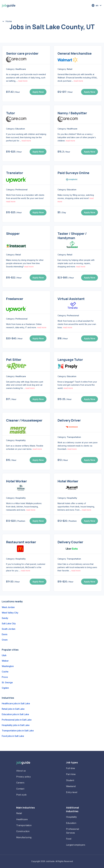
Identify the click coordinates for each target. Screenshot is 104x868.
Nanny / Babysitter (72, 113)
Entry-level (72, 792)
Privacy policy (23, 777)
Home (9, 21)
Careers (20, 783)
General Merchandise (75, 53)
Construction (23, 831)
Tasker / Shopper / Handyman (72, 236)
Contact (20, 789)
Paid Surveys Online (73, 173)
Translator (15, 173)
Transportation (24, 825)
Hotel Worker (16, 481)
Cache (5, 672)
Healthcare (22, 819)
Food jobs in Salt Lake (13, 736)
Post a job (21, 795)
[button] (97, 5)
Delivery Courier (70, 542)
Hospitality (71, 817)
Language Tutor (70, 360)
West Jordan (8, 607)
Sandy (5, 618)
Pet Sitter (14, 360)
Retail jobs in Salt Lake (13, 709)
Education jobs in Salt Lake (15, 714)
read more (23, 81)
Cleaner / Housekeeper (24, 420)
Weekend (71, 786)
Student (70, 780)
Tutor (10, 113)
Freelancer (15, 299)
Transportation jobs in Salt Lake (18, 731)
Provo (5, 677)
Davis (5, 634)
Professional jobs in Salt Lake (17, 720)
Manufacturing (24, 837)
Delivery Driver (69, 420)
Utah (4, 655)
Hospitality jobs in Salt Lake (16, 725)
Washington (8, 666)
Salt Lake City (9, 623)
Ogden (5, 688)
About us (21, 771)
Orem (5, 640)
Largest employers (76, 845)
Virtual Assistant (71, 299)
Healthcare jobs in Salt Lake (16, 703)
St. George (7, 682)
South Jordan (9, 629)
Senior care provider (22, 53)
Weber (5, 661)
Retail (19, 813)
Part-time (71, 774)
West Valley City (10, 613)
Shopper (13, 233)
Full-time (70, 768)
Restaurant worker (21, 542)
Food (69, 839)
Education (71, 823)
